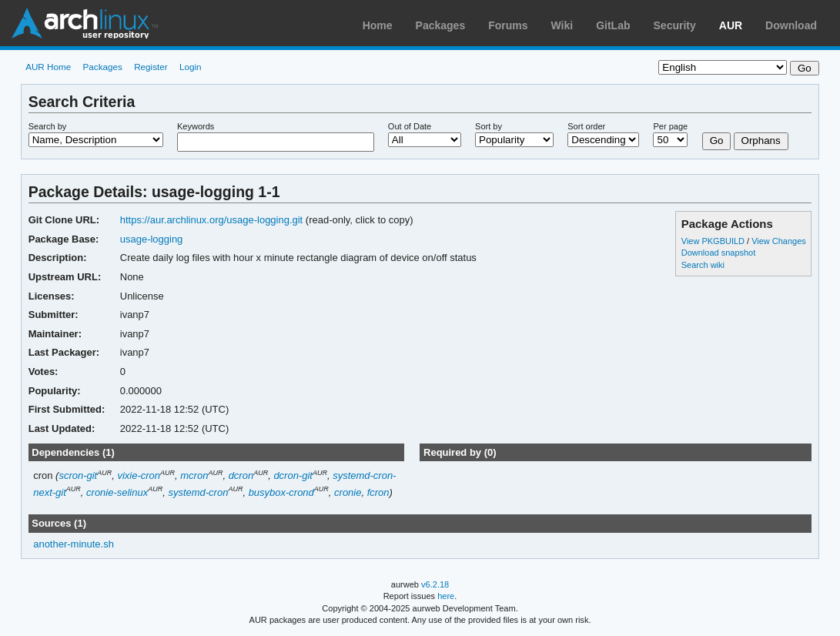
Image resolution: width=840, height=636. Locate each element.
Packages (441, 25)
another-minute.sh (74, 544)
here (446, 596)
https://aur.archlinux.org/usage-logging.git (211, 220)
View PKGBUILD (714, 241)
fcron (378, 492)
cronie (348, 492)
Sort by (489, 126)
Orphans (761, 141)
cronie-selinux (117, 492)
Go (717, 141)
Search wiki (703, 265)
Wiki (562, 25)
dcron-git (293, 475)
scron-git (78, 475)
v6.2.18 (435, 584)
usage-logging (152, 239)
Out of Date (410, 126)
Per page (670, 126)
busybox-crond (281, 492)
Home (378, 25)
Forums (508, 25)
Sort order (586, 126)
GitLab (613, 25)
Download (791, 25)
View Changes (779, 241)
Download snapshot (718, 253)
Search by (48, 126)
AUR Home (48, 67)
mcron (194, 475)
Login (191, 67)
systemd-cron (198, 492)
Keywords (196, 126)
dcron (241, 475)
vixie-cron (139, 475)
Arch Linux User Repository (85, 23)
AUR (731, 25)
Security (675, 25)
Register (151, 67)
